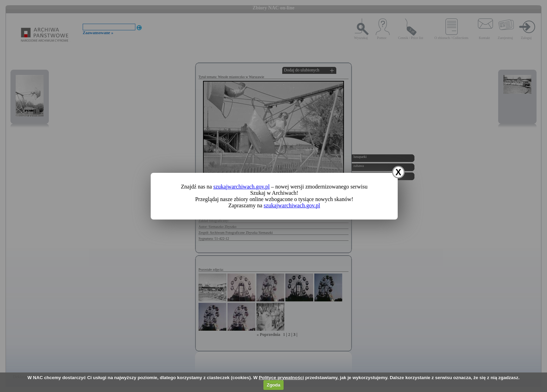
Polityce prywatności (281, 378)
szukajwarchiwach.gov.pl (241, 187)
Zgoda (273, 385)
